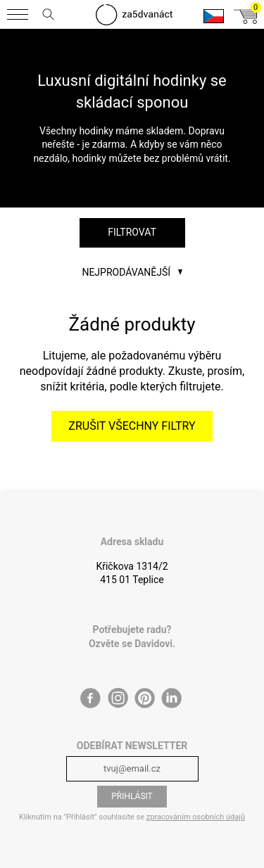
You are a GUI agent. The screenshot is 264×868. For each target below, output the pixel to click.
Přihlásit (132, 796)
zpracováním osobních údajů (196, 817)
